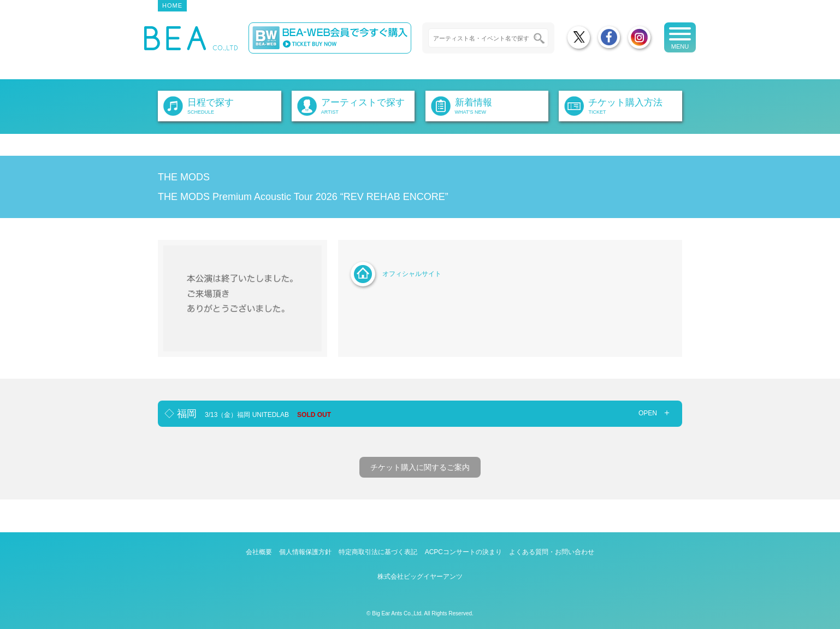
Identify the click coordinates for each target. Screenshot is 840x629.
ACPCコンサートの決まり (463, 552)
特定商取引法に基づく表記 (378, 552)
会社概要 (259, 552)
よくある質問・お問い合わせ (552, 552)
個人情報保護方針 (305, 552)
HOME (172, 5)
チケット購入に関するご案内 (420, 467)
